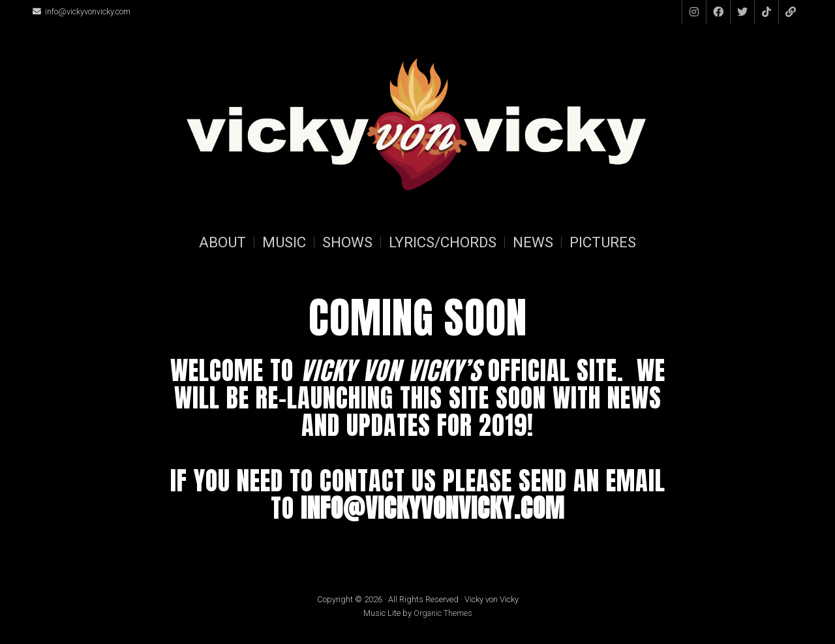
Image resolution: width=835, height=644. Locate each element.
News (533, 242)
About (222, 242)
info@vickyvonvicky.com (88, 11)
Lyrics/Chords (443, 242)
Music (284, 242)
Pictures (603, 242)
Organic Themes (443, 613)
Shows (347, 242)
